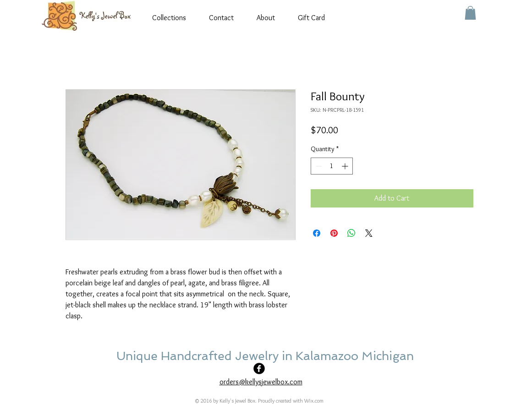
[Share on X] (369, 233)
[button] (470, 13)
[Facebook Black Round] (259, 369)
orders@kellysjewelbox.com (261, 382)
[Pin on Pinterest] (334, 233)
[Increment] (346, 166)
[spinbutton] (332, 166)
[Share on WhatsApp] (351, 233)
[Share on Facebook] (317, 233)
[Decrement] (318, 166)
